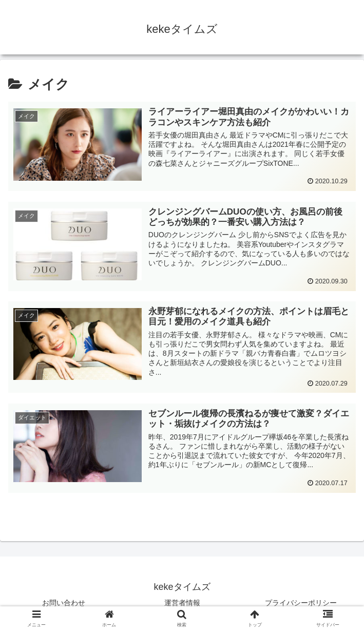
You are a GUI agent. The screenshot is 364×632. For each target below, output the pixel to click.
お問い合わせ (64, 603)
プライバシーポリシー (301, 603)
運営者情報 (182, 603)
